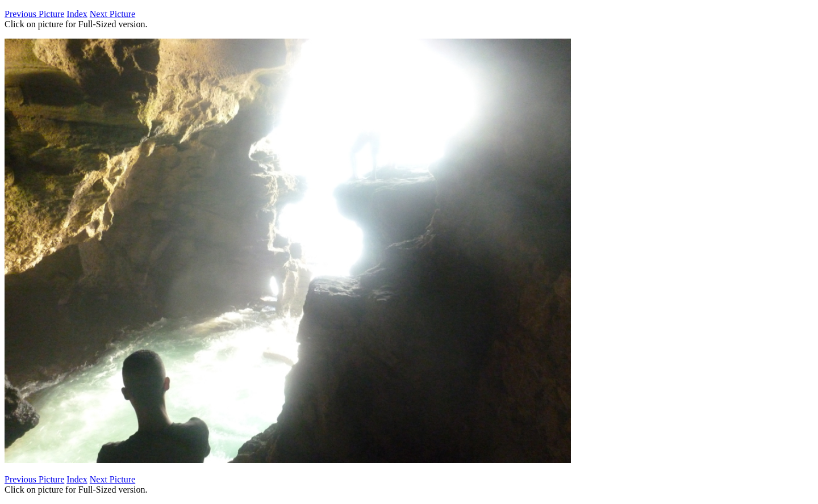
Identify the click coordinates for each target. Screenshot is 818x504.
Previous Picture (34, 14)
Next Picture (112, 14)
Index (77, 14)
